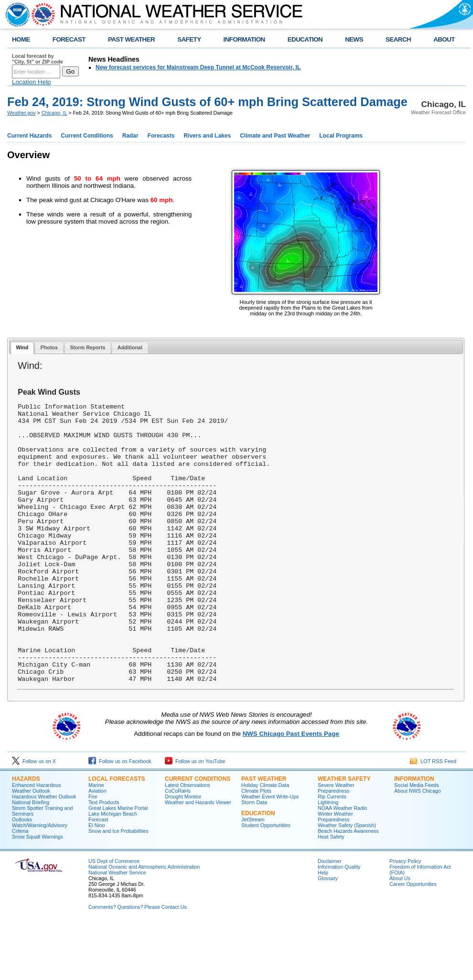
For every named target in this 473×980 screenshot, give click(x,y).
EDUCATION (305, 39)
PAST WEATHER (131, 39)
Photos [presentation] (49, 347)
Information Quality (339, 923)
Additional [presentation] (130, 347)
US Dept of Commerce (114, 917)
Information (414, 835)
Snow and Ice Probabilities (118, 887)
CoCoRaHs (178, 847)
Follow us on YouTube (195, 817)
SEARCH (398, 39)
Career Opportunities (413, 940)
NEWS (354, 39)
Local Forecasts (117, 835)
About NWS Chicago (418, 847)
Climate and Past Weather (275, 136)
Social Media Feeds (417, 841)
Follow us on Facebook (120, 817)
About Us (400, 934)
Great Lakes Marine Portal (118, 864)
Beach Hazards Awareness (348, 887)
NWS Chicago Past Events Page (291, 790)
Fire (93, 852)
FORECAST (69, 39)
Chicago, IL (54, 113)
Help (323, 928)
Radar (130, 136)
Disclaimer (330, 917)
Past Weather (264, 835)
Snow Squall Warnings (38, 893)
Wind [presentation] (22, 347)
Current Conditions (87, 136)
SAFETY (189, 39)
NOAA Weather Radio (342, 864)
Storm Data (254, 858)
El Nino (97, 881)
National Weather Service (117, 928)
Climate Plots (256, 847)
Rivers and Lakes (207, 136)
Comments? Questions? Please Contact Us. (138, 963)
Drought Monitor (183, 852)
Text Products (104, 858)
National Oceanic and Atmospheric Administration (144, 923)
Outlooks (22, 875)
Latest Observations (188, 841)
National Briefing (31, 858)
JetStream (253, 875)
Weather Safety (344, 835)
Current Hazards (29, 136)
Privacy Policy (405, 917)
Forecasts (161, 136)
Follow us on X (34, 817)
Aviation (97, 847)
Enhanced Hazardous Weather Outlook (37, 844)
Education (258, 869)
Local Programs (341, 136)
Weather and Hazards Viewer (198, 858)
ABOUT (444, 39)
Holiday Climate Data (265, 841)
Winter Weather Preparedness (335, 872)
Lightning (328, 858)
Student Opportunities (266, 881)
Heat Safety (331, 893)
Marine (96, 841)
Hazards (26, 835)
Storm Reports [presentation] (87, 347)
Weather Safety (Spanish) (347, 881)
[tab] (22, 348)
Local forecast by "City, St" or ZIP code (38, 59)
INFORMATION (244, 39)
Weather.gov (21, 113)
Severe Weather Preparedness (336, 844)
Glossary (328, 934)
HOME (21, 39)
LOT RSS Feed (433, 817)
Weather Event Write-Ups (270, 852)
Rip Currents (332, 852)
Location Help (32, 82)
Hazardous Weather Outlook (44, 852)
